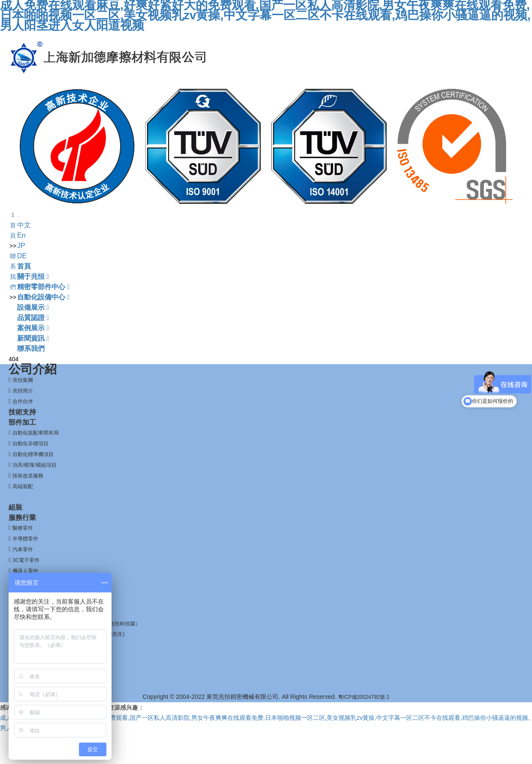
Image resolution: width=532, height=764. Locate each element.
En (21, 235)
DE (22, 256)
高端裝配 (23, 486)
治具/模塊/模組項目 (35, 465)
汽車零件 (23, 550)
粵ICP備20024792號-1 (364, 697)
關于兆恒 (33, 276)
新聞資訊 (33, 338)
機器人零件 (25, 571)
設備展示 (33, 307)
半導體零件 (25, 539)
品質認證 (33, 318)
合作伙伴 (23, 402)
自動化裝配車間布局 (36, 433)
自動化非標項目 (30, 444)
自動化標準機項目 (33, 454)
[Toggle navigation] (18, 217)
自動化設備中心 (43, 297)
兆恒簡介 (23, 391)
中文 (24, 225)
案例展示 (33, 328)
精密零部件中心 (43, 287)
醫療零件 (23, 528)
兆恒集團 (23, 380)
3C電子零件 (26, 560)
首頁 (24, 266)
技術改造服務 (28, 476)
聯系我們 (31, 349)
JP (21, 246)
